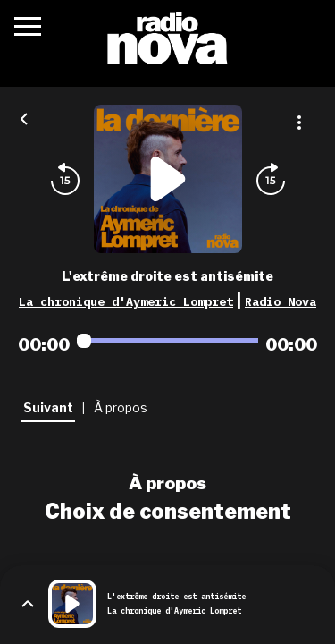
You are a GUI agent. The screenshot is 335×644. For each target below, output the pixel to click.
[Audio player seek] (167, 341)
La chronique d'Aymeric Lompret (126, 301)
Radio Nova (281, 301)
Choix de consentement (168, 512)
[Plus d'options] (299, 123)
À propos (167, 483)
